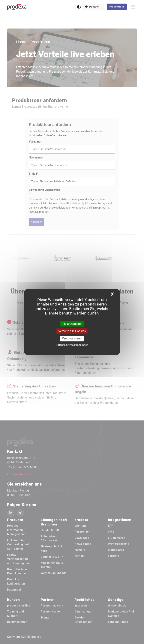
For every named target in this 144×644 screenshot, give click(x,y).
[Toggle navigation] (133, 7)
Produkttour (117, 7)
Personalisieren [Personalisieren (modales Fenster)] (72, 339)
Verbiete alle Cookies (72, 331)
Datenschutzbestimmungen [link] (72, 345)
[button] (93, 7)
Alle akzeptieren (72, 324)
